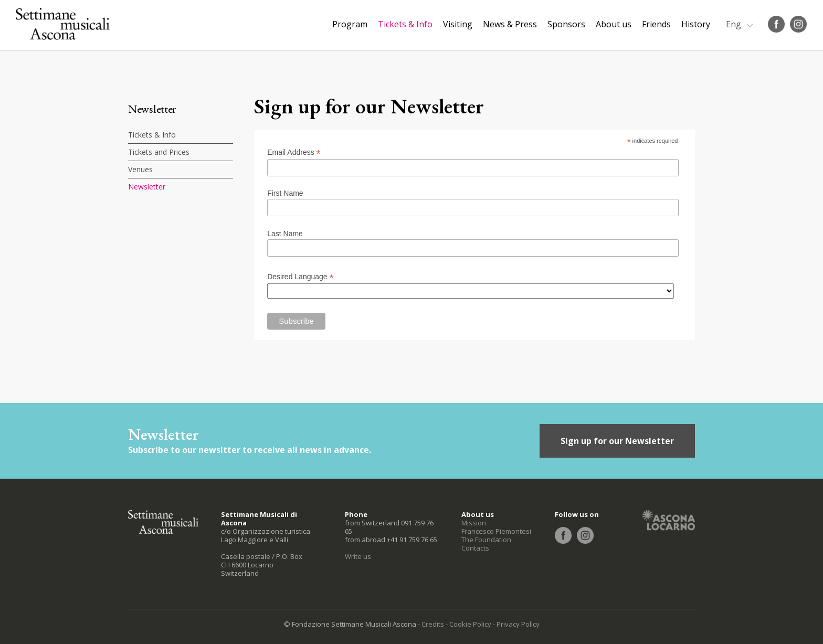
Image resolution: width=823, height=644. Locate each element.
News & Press (510, 24)
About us (614, 24)
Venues (140, 169)
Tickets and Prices (159, 152)
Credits (433, 624)
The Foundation (486, 540)
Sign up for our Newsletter (617, 441)
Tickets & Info (405, 24)
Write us (358, 556)
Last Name (285, 234)
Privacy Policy (518, 624)
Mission (474, 523)
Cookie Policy (470, 624)
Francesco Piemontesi (496, 531)
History (696, 24)
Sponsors (566, 24)
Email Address (294, 152)
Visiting (458, 24)
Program (350, 24)
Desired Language (300, 277)
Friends (656, 24)
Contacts (475, 548)
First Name (285, 193)
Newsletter (147, 187)
